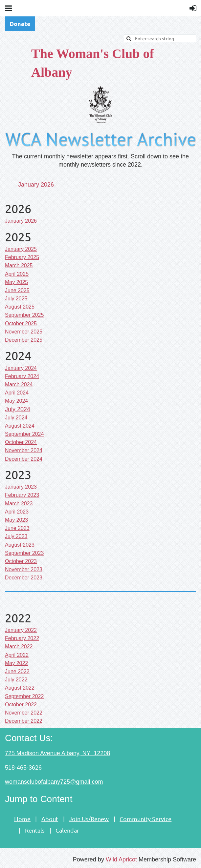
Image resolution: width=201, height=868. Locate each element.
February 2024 (22, 376)
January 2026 (36, 185)
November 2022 (24, 713)
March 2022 (19, 646)
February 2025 (22, 257)
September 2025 (24, 315)
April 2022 (17, 655)
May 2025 (16, 282)
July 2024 (18, 409)
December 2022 (24, 721)
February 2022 (22, 638)
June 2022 (17, 671)
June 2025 (17, 290)
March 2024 (19, 384)
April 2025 (17, 274)
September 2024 (24, 434)
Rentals (35, 830)
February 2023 (22, 495)
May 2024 (16, 401)
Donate (20, 23)
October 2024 (21, 442)
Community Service (145, 819)
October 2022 (21, 705)
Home (22, 819)
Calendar (67, 830)
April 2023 (17, 512)
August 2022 (20, 688)
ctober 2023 (21, 561)
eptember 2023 (24, 553)
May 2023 (16, 520)
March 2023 (19, 504)
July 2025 (16, 299)
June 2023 (17, 528)
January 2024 (21, 368)
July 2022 (16, 680)
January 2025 (21, 249)
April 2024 (18, 393)
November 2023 (24, 569)
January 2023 (21, 487)
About (50, 819)
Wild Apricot (121, 859)
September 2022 (24, 696)
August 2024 (20, 426)
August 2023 (20, 545)
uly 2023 (16, 536)
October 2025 (21, 323)
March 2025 (19, 265)
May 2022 (16, 663)
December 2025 (24, 340)
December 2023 (24, 578)
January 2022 (21, 630)
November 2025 (24, 332)
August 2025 (20, 307)
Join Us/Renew (89, 819)
